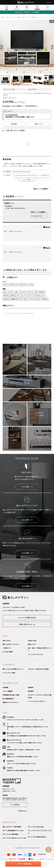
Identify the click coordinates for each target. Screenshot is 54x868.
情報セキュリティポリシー (11, 702)
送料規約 (31, 691)
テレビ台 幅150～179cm (27, 313)
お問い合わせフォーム (27, 624)
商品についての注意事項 (41, 189)
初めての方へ (7, 641)
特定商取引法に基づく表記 (11, 695)
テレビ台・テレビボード (12, 313)
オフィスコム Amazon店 (36, 827)
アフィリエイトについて (35, 654)
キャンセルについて (38, 216)
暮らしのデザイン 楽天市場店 (12, 827)
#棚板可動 (14, 299)
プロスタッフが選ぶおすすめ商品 (38, 669)
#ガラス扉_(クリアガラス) (28, 299)
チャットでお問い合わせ (27, 618)
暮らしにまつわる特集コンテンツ (13, 669)
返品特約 (31, 687)
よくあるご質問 (8, 652)
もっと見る (27, 487)
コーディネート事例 (9, 673)
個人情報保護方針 (8, 699)
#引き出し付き (40, 296)
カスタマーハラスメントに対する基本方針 (40, 696)
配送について (32, 644)
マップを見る (15, 805)
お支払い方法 (32, 641)
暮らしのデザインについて (11, 644)
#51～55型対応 (43, 299)
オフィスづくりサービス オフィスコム (40, 832)
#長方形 (6, 296)
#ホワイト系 (7, 285)
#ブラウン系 (18, 285)
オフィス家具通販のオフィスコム (13, 830)
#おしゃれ (7, 292)
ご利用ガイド (7, 648)
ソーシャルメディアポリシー (37, 701)
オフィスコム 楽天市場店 (10, 834)
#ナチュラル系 (28, 285)
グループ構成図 (7, 691)
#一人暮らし (16, 292)
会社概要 (5, 687)
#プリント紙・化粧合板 (37, 292)
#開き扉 (6, 299)
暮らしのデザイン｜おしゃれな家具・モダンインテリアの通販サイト (20, 17)
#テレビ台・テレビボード (25, 296)
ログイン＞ (50, 3)
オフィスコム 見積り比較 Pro (37, 837)
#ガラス (25, 292)
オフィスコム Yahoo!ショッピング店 (14, 838)
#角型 (13, 296)
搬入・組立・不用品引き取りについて (40, 649)
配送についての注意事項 (38, 212)
